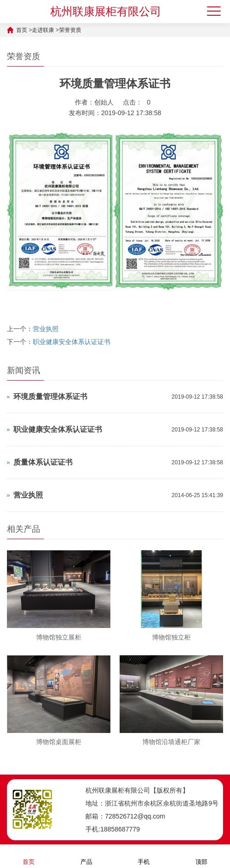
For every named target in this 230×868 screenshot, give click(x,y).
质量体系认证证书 (43, 462)
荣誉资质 (70, 30)
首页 (22, 30)
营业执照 (46, 329)
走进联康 (43, 30)
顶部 (201, 856)
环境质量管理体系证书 (50, 397)
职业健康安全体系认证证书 (72, 342)
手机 (144, 856)
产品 (86, 856)
